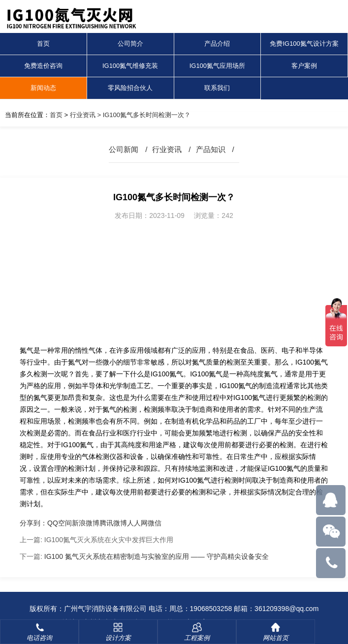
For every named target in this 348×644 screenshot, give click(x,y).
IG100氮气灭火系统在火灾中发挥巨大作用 (109, 540)
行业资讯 (83, 115)
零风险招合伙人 (130, 88)
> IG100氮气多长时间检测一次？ (143, 115)
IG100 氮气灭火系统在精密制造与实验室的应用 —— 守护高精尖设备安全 (157, 556)
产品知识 (211, 149)
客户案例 (304, 66)
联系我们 (217, 88)
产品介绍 (217, 44)
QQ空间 (60, 523)
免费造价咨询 (43, 66)
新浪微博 (86, 523)
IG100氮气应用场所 (217, 66)
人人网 (137, 523)
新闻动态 (43, 88)
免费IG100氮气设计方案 (304, 44)
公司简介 (130, 44)
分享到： (33, 523)
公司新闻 (124, 149)
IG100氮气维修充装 (130, 66)
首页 (43, 44)
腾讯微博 (113, 523)
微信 (155, 523)
